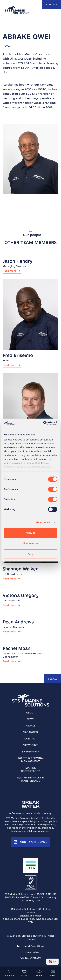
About (30, 713)
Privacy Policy (30, 952)
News (31, 719)
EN (52, 962)
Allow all (30, 533)
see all (53, 679)
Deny (30, 554)
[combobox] (52, 962)
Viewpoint (30, 745)
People (30, 726)
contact (52, 5)
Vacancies (31, 732)
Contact (31, 739)
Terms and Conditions (30, 946)
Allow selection (30, 543)
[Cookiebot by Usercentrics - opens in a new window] (43, 423)
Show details (43, 522)
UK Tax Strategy (31, 958)
